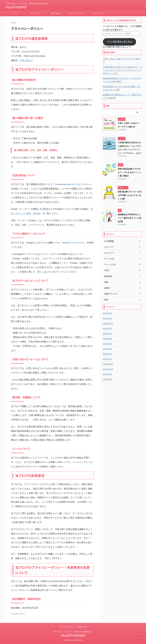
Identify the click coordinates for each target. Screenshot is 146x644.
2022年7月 (107, 325)
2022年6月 (107, 331)
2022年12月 (108, 320)
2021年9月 (107, 371)
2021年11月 (108, 366)
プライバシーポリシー (77, 13)
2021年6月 (107, 376)
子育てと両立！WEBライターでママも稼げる (121, 59)
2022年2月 (107, 351)
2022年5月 (107, 336)
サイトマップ (98, 13)
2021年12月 (108, 361)
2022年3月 (107, 346)
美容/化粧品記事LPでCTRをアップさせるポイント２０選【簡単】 (122, 77)
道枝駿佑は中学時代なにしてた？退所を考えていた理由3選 (122, 93)
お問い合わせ (56, 13)
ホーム (15, 13)
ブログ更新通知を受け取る (119, 42)
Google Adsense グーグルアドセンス (73, 184)
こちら (49, 272)
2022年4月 (107, 341)
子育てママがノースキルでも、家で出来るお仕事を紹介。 (73, 632)
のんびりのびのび (16, 7)
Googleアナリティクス (73, 243)
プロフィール (35, 13)
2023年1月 (107, 315)
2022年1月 (107, 356)
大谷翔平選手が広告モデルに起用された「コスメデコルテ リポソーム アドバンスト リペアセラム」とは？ (122, 67)
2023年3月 (107, 310)
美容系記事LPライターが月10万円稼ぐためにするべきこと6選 (122, 85)
